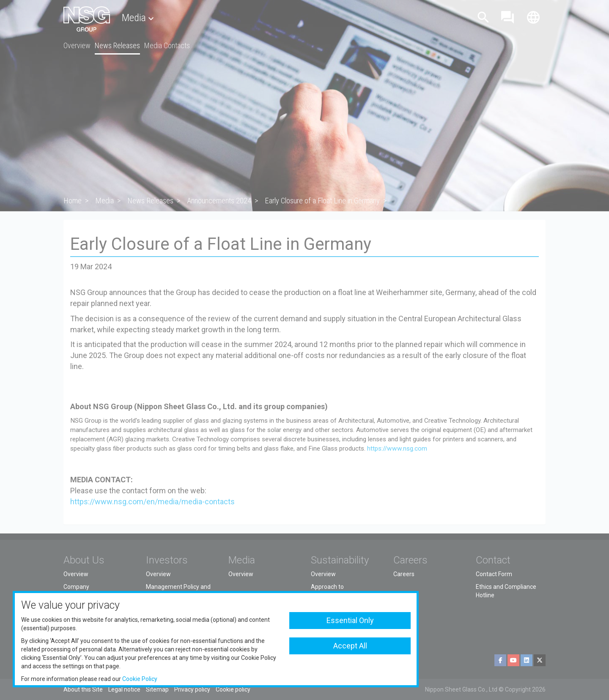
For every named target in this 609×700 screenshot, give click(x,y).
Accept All (350, 646)
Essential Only (350, 620)
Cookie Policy (140, 679)
